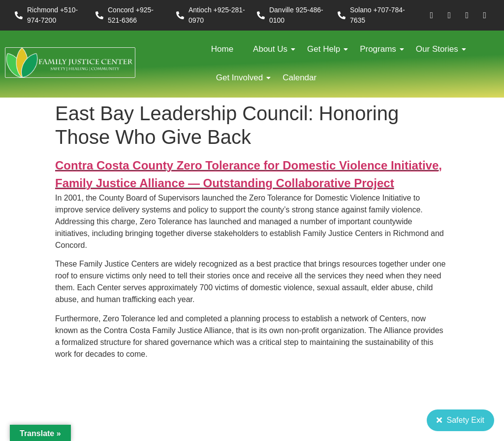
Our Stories (440, 49)
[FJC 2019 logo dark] (70, 63)
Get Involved (242, 78)
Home (222, 49)
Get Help (326, 49)
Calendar (299, 78)
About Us (273, 49)
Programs (380, 49)
